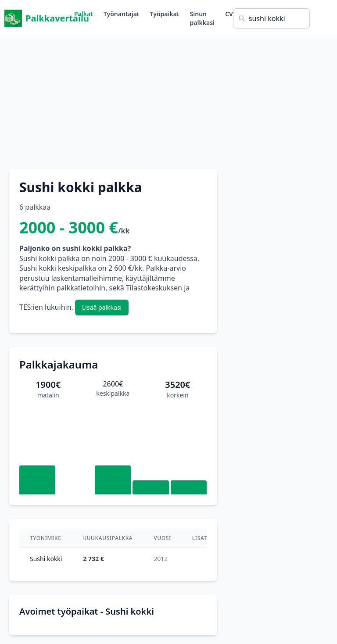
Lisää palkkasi (102, 307)
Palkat (84, 14)
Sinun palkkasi (202, 18)
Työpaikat (165, 14)
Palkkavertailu (39, 18)
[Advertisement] (168, 99)
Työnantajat (122, 14)
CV (229, 14)
